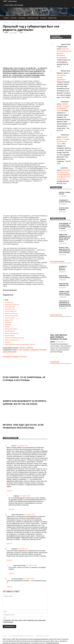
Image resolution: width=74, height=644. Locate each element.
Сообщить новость (43, 636)
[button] (69, 18)
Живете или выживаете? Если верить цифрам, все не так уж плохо (65, 238)
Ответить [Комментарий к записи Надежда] (11, 509)
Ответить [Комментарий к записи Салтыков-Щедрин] (9, 587)
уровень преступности (12, 340)
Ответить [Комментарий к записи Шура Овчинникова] (9, 544)
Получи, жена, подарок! (64, 209)
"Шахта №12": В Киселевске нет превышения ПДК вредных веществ (65, 303)
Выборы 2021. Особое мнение (64, 277)
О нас (5, 636)
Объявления (55, 362)
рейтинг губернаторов (12, 333)
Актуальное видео (57, 261)
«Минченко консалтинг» (12, 305)
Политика (13, 18)
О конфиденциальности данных (21, 636)
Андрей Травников (11, 311)
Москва (7, 327)
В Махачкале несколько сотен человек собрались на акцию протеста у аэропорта (64, 175)
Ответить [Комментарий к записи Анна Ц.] (9, 491)
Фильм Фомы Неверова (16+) (64, 284)
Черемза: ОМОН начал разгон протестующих (64, 293)
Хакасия (7, 342)
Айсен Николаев (10, 307)
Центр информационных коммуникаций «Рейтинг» (20, 344)
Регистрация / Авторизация (14, 5)
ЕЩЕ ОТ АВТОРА (21, 357)
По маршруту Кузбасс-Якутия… (65, 201)
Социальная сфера (33, 18)
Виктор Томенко (10, 318)
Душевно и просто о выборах (63, 268)
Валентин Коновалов (11, 316)
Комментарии (52, 18)
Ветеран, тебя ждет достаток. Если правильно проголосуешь (65, 250)
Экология (43, 18)
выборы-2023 (9, 320)
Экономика (22, 18)
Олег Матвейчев (10, 331)
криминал (8, 324)
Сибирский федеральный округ (14, 338)
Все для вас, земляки (25, 348)
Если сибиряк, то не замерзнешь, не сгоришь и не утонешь (65, 226)
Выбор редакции (17, 23)
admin (6, 32)
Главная (6, 18)
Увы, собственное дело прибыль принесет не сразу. (59, 337)
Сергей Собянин (10, 336)
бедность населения (11, 313)
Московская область (11, 329)
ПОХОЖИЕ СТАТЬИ (9, 357)
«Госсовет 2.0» (9, 302)
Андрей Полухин (10, 309)
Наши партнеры (56, 315)
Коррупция (8, 322)
